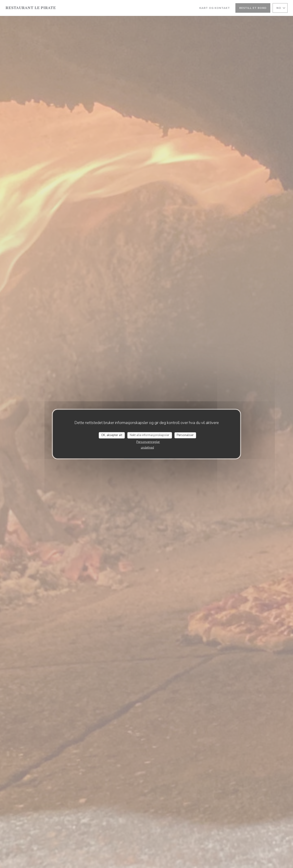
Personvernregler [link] (148, 442)
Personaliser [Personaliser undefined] (185, 435)
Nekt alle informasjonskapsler (150, 435)
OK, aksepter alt (112, 435)
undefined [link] (147, 447)
